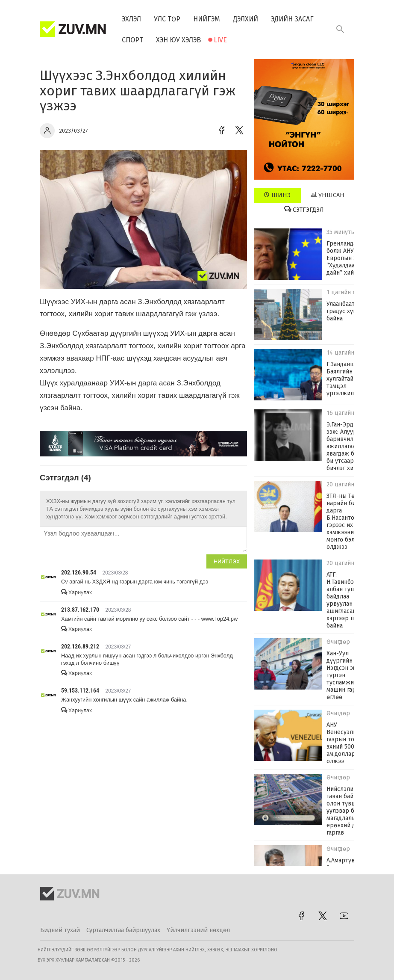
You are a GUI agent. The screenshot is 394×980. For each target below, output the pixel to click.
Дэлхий (246, 19)
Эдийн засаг (292, 19)
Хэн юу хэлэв (178, 40)
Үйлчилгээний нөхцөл (198, 930)
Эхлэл (131, 19)
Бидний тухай (60, 930)
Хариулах (76, 592)
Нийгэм (207, 19)
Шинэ (277, 195)
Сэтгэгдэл (304, 210)
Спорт (132, 40)
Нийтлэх (227, 561)
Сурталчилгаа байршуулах (123, 930)
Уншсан (328, 195)
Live (220, 40)
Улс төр (167, 19)
